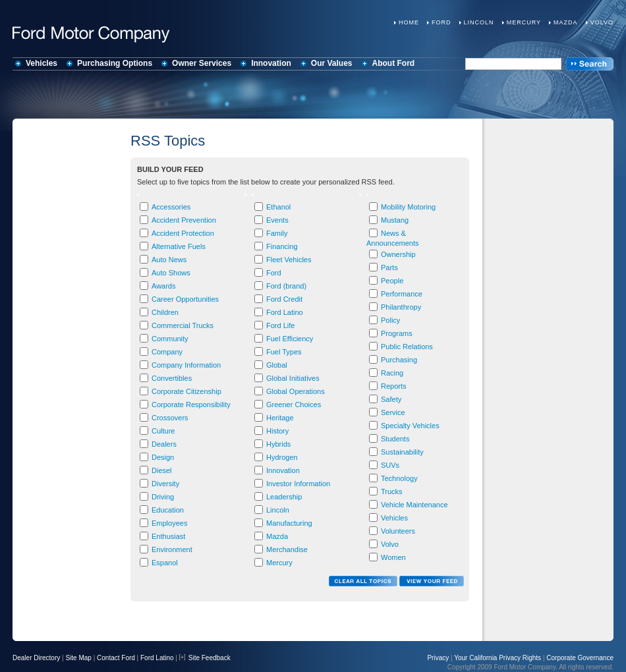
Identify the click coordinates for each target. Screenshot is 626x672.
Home (409, 22)
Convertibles (172, 378)
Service (393, 412)
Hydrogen (282, 457)
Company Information (186, 365)
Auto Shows (171, 273)
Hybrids (278, 444)
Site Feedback (205, 658)
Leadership (284, 497)
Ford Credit (284, 299)
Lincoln (479, 22)
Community (170, 339)
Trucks (392, 491)
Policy (390, 320)
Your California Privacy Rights (498, 658)
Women (393, 557)
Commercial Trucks (183, 325)
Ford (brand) (286, 286)
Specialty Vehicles (410, 426)
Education (168, 510)
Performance (402, 294)
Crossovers (170, 418)
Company (167, 352)
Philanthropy (401, 307)
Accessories (171, 207)
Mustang (395, 220)
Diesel (162, 470)
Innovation (271, 63)
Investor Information (298, 484)
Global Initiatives (293, 378)
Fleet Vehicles (289, 260)
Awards (163, 286)
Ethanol (278, 207)
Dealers (164, 444)
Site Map (78, 658)
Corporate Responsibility (191, 405)
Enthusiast (168, 536)
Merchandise (287, 549)
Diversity (165, 484)
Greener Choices (294, 405)
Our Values (332, 63)
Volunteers (398, 531)
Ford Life (280, 325)
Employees (169, 523)
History (277, 431)
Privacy (438, 658)
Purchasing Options (115, 63)
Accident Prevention (184, 220)
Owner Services (202, 63)
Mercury (524, 22)
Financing (282, 246)
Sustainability (402, 452)
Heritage (280, 418)
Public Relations (407, 347)
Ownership (398, 254)
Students (395, 439)
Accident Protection (183, 233)
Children (165, 312)
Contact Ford (116, 658)
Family (277, 233)
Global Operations (296, 391)
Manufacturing (289, 523)
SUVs (390, 465)
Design (163, 457)
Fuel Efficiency (290, 339)
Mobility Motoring (408, 207)
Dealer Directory (36, 658)
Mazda (566, 22)
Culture (163, 431)
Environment (172, 549)
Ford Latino (285, 312)
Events (277, 220)
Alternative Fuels (179, 246)
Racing (392, 373)
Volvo (602, 22)
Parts (389, 267)
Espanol (165, 563)
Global (277, 365)
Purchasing (399, 360)
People (392, 281)
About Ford (394, 63)
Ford (441, 22)
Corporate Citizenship (186, 391)
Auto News (169, 260)
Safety (391, 399)
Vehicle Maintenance (414, 505)
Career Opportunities (185, 299)
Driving (163, 497)
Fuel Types (284, 352)
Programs (397, 333)
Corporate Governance (580, 658)
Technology (399, 478)
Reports (394, 386)
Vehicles (42, 63)
